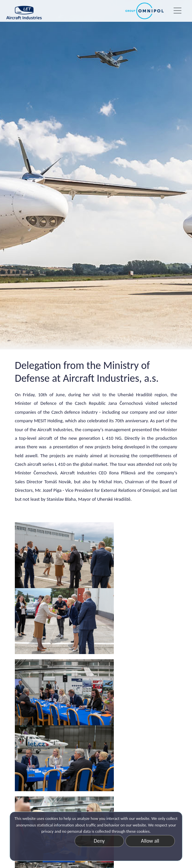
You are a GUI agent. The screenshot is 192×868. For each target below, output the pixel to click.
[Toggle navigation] (177, 11)
